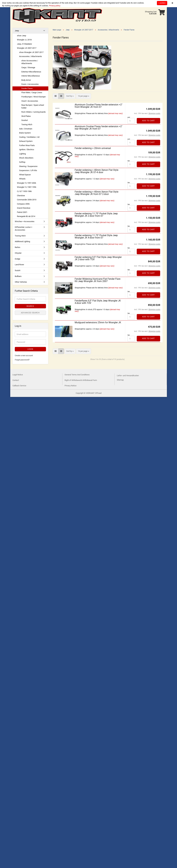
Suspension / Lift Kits (28, 170)
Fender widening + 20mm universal (93, 148)
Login (30, 349)
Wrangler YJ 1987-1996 (27, 187)
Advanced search (30, 313)
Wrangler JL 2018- (25, 40)
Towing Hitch (27, 124)
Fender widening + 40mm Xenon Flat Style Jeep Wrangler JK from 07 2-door (96, 193)
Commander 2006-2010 (27, 200)
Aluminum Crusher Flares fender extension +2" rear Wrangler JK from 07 (99, 128)
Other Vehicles (21, 282)
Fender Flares (27, 88)
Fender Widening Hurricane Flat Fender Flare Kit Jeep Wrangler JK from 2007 (98, 280)
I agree (162, 3)
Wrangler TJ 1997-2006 (26, 183)
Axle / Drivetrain (26, 129)
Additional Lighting (22, 241)
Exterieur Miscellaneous (31, 72)
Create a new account (24, 355)
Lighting (22, 154)
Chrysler (18, 253)
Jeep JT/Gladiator (24, 44)
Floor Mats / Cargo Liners (32, 92)
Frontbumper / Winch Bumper (34, 97)
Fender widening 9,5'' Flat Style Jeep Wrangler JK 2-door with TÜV (98, 258)
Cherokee (21, 196)
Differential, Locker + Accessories (23, 229)
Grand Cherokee (24, 208)
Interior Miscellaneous (31, 76)
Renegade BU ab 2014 (26, 216)
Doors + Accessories (30, 84)
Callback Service (19, 386)
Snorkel (25, 120)
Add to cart (148, 121)
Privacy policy (54, 6)
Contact (16, 380)
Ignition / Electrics (27, 149)
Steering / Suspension (28, 166)
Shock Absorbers (26, 158)
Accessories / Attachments (31, 56)
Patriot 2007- (22, 212)
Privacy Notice (70, 386)
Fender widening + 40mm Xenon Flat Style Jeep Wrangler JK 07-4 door (96, 171)
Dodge (17, 259)
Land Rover (19, 265)
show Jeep (22, 36)
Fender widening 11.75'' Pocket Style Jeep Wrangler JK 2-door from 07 (96, 215)
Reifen (17, 247)
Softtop (22, 162)
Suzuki (18, 270)
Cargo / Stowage (28, 67)
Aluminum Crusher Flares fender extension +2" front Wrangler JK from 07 (99, 106)
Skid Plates (26, 116)
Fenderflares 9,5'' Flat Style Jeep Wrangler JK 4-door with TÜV (98, 302)
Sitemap (120, 380)
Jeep (17, 31)
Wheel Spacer (25, 175)
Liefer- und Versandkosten (128, 376)
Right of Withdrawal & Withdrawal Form (81, 380)
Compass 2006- (23, 204)
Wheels (22, 179)
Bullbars (18, 276)
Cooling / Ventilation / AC (29, 137)
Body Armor (26, 80)
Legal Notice (18, 375)
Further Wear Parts (27, 145)
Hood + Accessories (30, 101)
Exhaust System (26, 141)
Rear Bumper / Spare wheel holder (33, 106)
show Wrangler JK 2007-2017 (31, 52)
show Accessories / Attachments (30, 62)
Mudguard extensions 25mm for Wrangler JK (98, 322)
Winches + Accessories (25, 221)
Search (30, 306)
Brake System (25, 133)
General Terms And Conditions (77, 375)
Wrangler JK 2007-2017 (27, 48)
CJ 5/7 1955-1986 (24, 191)
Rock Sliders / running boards (34, 112)
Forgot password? (22, 360)
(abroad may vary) (115, 113)
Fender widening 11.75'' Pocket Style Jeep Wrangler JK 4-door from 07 (96, 236)
